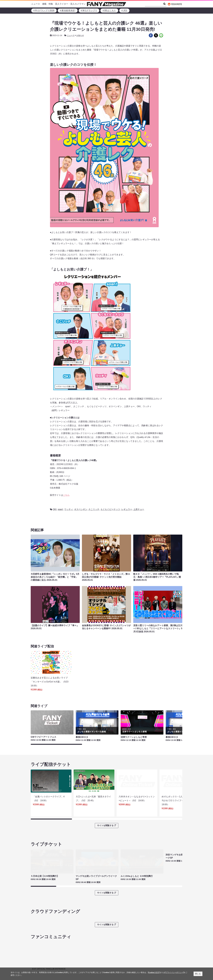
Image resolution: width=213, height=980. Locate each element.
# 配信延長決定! (68, 10)
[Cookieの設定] (154, 972)
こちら (66, 495)
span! (60, 509)
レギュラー (127, 509)
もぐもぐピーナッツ (110, 509)
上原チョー (139, 509)
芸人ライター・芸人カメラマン (70, 4)
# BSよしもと (109, 10)
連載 (44, 4)
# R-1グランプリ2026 (44, 10)
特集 (51, 4)
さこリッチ (94, 509)
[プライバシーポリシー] (174, 972)
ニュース (36, 4)
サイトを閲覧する (106, 818)
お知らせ (80, 35)
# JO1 (124, 10)
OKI (55, 509)
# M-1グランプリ (89, 10)
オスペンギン (81, 509)
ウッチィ (69, 509)
